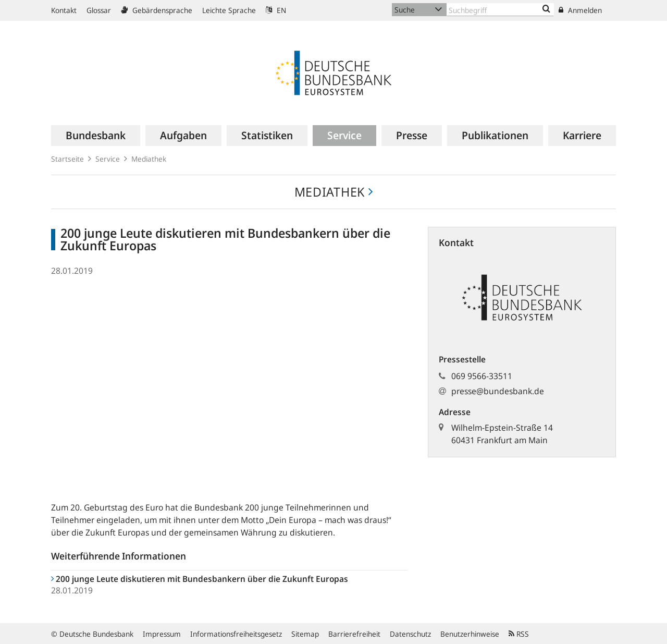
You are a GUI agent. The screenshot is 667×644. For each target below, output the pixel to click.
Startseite (67, 159)
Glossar (99, 10)
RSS (519, 634)
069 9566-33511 (482, 376)
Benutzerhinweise (470, 634)
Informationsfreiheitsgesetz (236, 634)
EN (276, 10)
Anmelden (580, 10)
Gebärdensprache (157, 10)
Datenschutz (410, 634)
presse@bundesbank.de (498, 391)
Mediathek (149, 159)
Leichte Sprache (229, 10)
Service (108, 159)
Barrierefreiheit (354, 634)
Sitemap (305, 634)
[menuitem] (96, 136)
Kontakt (64, 10)
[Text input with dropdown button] (500, 10)
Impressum (162, 634)
